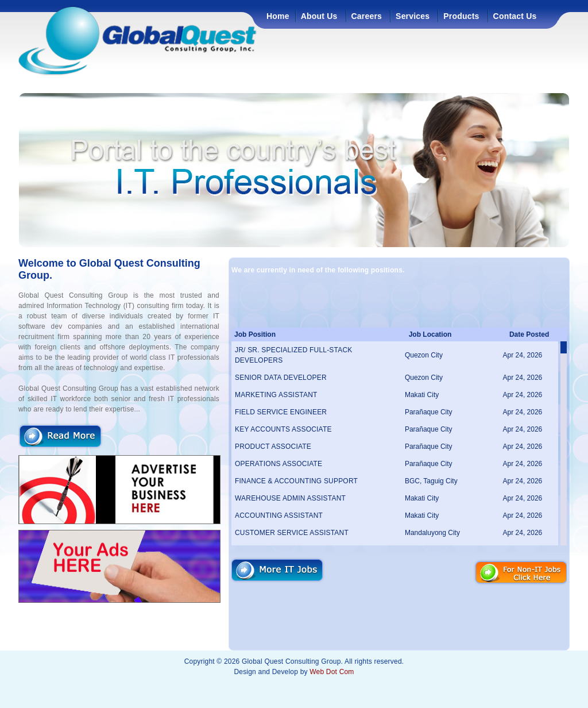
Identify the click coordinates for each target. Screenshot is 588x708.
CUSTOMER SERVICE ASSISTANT (292, 533)
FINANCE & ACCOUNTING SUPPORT (296, 481)
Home (278, 16)
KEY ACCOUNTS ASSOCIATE (283, 429)
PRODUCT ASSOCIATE (273, 447)
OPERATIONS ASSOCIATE (278, 464)
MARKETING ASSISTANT (276, 395)
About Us (319, 16)
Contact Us (515, 16)
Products (461, 16)
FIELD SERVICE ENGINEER (281, 412)
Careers (367, 16)
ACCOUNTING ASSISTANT (279, 515)
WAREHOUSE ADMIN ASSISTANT (290, 498)
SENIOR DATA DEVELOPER (281, 378)
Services (413, 16)
